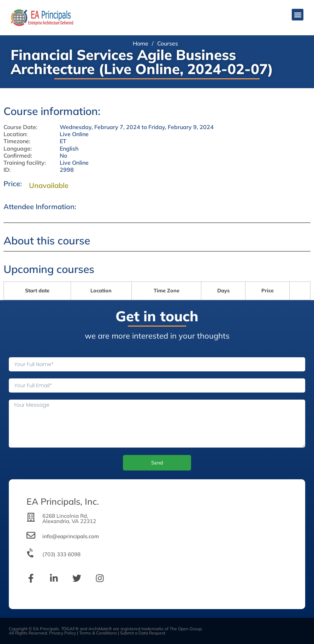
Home (141, 43)
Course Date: (20, 127)
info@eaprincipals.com (71, 536)
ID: (7, 170)
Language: (18, 149)
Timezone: (17, 141)
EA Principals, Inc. (63, 501)
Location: (16, 134)
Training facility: (25, 163)
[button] (298, 15)
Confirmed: (18, 156)
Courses (168, 43)
